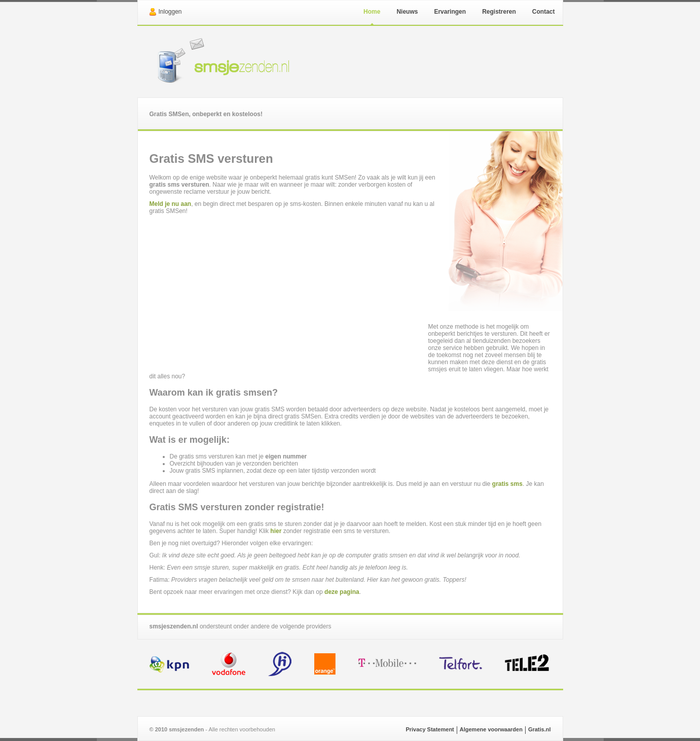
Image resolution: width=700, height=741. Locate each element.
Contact (544, 12)
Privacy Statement (430, 729)
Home (372, 12)
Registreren (499, 12)
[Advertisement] (289, 291)
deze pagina (342, 592)
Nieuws (407, 12)
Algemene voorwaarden (491, 729)
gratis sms (507, 484)
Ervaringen (450, 12)
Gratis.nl (540, 729)
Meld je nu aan (171, 204)
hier (276, 531)
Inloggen (170, 12)
